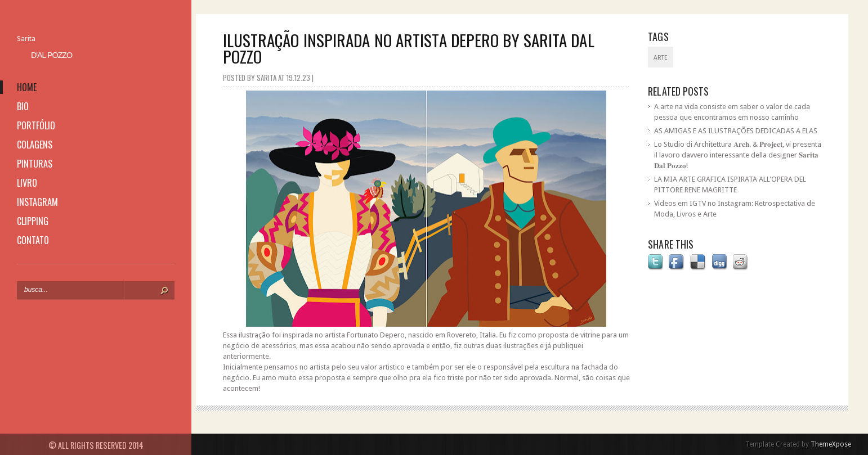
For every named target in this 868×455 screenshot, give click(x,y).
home (27, 87)
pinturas (35, 164)
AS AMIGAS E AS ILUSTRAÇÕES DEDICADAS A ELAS (736, 131)
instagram (37, 202)
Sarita (26, 39)
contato (33, 240)
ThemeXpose (831, 444)
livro (27, 183)
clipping (33, 221)
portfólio (36, 125)
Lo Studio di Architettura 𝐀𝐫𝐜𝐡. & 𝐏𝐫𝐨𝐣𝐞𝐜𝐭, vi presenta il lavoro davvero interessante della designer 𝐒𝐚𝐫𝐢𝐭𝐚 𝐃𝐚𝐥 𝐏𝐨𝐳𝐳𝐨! (738, 155)
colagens (35, 145)
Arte (661, 58)
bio (23, 106)
